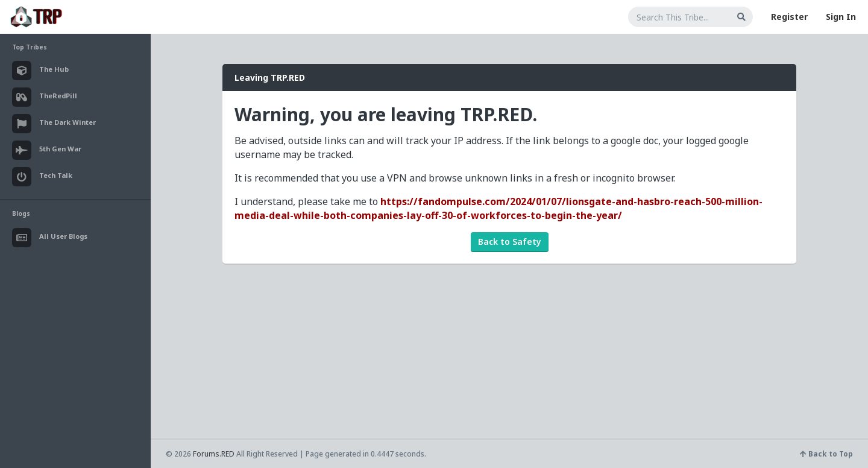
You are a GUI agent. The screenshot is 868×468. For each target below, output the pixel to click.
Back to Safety (510, 242)
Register (789, 17)
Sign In (841, 17)
